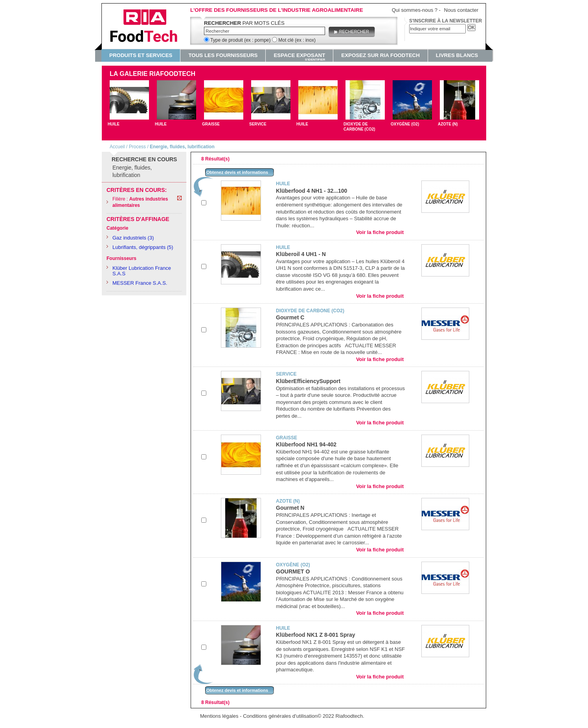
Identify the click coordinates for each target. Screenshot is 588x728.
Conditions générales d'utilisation (280, 716)
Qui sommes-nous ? (415, 10)
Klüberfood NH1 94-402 (306, 444)
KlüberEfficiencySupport (308, 381)
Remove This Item (179, 198)
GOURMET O (293, 571)
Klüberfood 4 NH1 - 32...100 (311, 191)
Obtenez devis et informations (237, 172)
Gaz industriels (129, 238)
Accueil (117, 147)
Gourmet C (290, 317)
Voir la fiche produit (380, 232)
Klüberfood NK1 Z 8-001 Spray (316, 635)
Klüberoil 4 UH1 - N (301, 254)
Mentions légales (219, 716)
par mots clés (244, 23)
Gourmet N (290, 508)
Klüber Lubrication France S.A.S (142, 271)
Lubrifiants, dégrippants (139, 247)
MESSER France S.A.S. (140, 283)
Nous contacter (461, 10)
